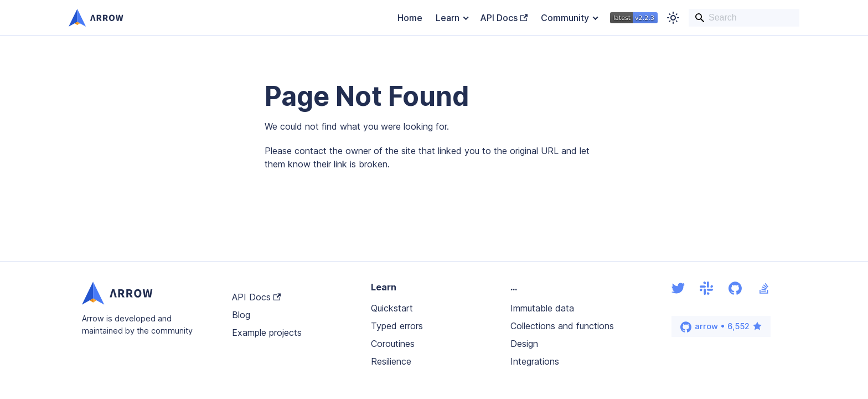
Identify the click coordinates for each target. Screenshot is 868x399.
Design (524, 344)
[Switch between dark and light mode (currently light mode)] (673, 18)
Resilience (391, 361)
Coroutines (393, 344)
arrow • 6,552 (721, 327)
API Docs (504, 18)
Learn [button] (448, 18)
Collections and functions (562, 326)
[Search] (744, 18)
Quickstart (392, 308)
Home (410, 18)
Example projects (267, 332)
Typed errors (397, 326)
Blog (241, 315)
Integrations (535, 361)
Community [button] (565, 18)
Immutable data (542, 308)
